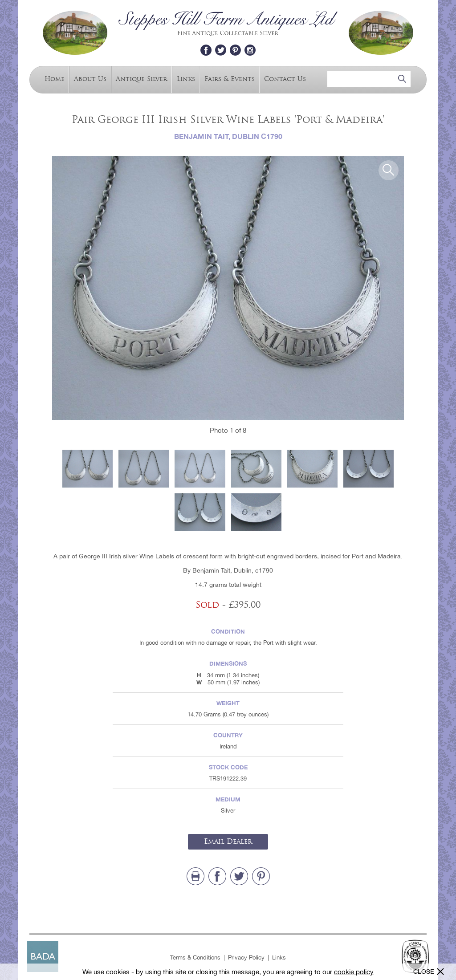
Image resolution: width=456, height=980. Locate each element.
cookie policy (354, 972)
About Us (90, 79)
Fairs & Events (230, 79)
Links (186, 79)
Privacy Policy (246, 958)
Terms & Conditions (195, 958)
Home (55, 79)
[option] (228, 288)
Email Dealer (228, 842)
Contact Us (285, 79)
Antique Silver (141, 79)
